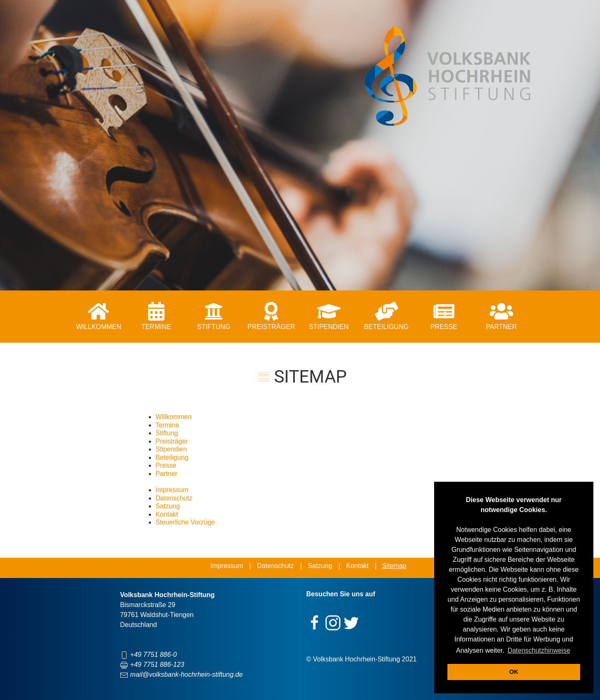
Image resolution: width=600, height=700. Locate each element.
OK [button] (514, 672)
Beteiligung (172, 457)
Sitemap (394, 566)
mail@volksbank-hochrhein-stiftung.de (186, 674)
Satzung (168, 506)
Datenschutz (174, 498)
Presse (166, 465)
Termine (167, 425)
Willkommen (174, 417)
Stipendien (171, 449)
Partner (166, 474)
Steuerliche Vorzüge (185, 522)
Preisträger (172, 441)
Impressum (172, 490)
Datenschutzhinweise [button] (539, 650)
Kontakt (167, 514)
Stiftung (167, 433)
